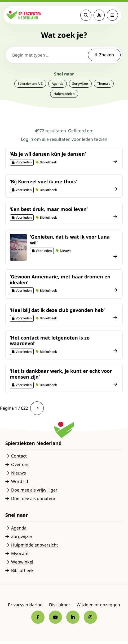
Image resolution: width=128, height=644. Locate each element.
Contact (19, 456)
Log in (27, 139)
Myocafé (20, 553)
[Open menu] (114, 15)
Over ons (20, 464)
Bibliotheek (22, 570)
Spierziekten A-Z (30, 84)
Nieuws (19, 473)
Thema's (104, 84)
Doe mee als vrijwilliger (34, 490)
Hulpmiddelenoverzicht (35, 545)
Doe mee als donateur (33, 498)
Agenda (58, 84)
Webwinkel (22, 562)
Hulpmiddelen (64, 94)
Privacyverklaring (25, 605)
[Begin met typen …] (64, 55)
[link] (37, 408)
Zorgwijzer (80, 84)
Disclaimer (60, 605)
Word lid (20, 481)
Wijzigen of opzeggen (98, 605)
